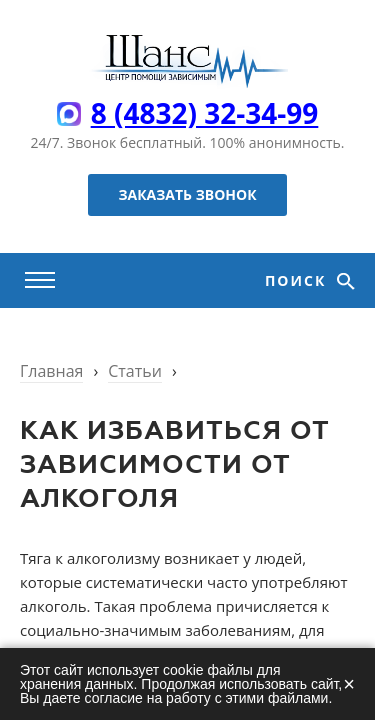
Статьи (135, 371)
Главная (51, 371)
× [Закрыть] (349, 684)
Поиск (298, 280)
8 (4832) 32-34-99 (205, 113)
